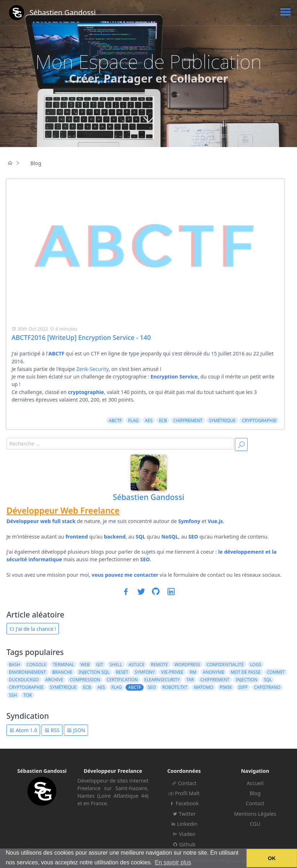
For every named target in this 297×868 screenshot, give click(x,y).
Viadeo (184, 834)
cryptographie (259, 420)
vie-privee (172, 672)
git (99, 665)
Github (184, 844)
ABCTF (115, 420)
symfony (145, 672)
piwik (226, 687)
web (85, 665)
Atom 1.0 (23, 730)
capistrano (267, 687)
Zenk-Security (92, 369)
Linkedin (184, 824)
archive (54, 680)
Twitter (184, 814)
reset (122, 672)
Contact (184, 783)
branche (62, 672)
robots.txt (175, 687)
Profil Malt (184, 793)
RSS (52, 730)
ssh (13, 695)
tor (28, 695)
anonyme (214, 672)
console (37, 665)
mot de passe (245, 672)
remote (159, 665)
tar (190, 680)
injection (246, 680)
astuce (136, 665)
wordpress (187, 665)
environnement (27, 672)
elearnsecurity (162, 680)
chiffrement (188, 420)
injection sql (94, 672)
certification (122, 680)
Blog (255, 793)
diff (243, 687)
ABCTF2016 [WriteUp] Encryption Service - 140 (81, 337)
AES (149, 420)
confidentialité (225, 665)
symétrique (222, 420)
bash (15, 665)
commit (276, 672)
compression (85, 680)
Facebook (184, 803)
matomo (204, 687)
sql (268, 680)
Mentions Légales (255, 814)
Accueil (255, 783)
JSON (76, 730)
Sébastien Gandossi (149, 497)
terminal (63, 665)
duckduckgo (24, 680)
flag (133, 420)
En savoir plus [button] (173, 862)
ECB (163, 420)
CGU (255, 824)
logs (256, 665)
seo (152, 687)
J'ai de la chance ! (33, 629)
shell (116, 665)
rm (193, 672)
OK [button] (272, 858)
